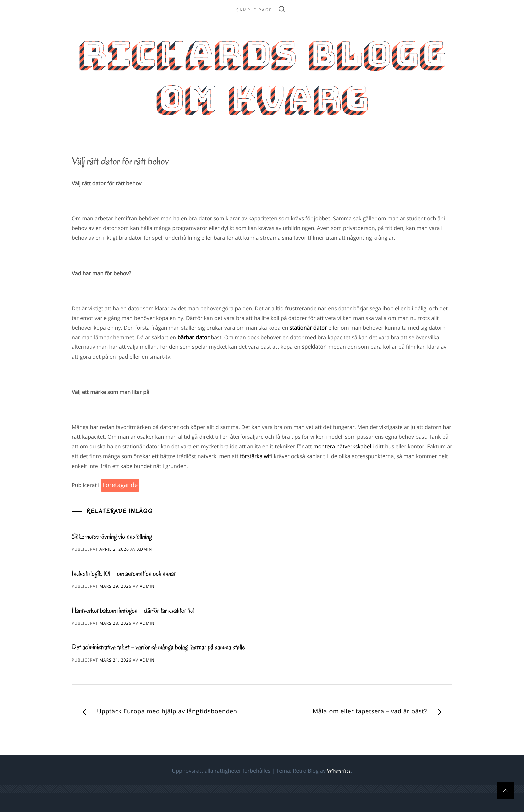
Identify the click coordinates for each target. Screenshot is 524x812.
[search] (282, 10)
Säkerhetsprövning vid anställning (112, 537)
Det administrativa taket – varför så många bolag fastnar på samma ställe (158, 647)
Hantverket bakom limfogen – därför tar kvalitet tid (133, 611)
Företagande (120, 485)
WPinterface (339, 771)
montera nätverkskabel (342, 446)
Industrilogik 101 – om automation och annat (124, 574)
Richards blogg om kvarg (262, 76)
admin (145, 549)
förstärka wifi (256, 456)
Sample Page (254, 10)
